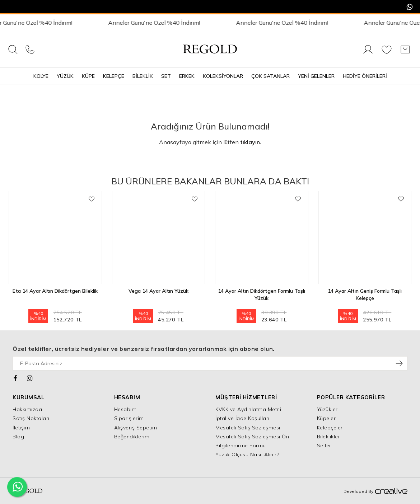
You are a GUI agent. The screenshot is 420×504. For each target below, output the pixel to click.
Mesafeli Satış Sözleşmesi (248, 428)
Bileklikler (329, 437)
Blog (18, 437)
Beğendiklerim (132, 437)
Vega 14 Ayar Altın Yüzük (158, 291)
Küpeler (326, 418)
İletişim (21, 428)
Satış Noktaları (31, 418)
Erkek (187, 76)
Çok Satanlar (270, 76)
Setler (324, 446)
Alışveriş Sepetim (136, 428)
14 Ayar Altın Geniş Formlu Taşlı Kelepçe (365, 295)
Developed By (375, 491)
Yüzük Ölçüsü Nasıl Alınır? (247, 454)
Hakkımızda (27, 409)
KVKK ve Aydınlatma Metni (248, 409)
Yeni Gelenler (316, 76)
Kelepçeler (330, 428)
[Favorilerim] (387, 53)
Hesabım (125, 409)
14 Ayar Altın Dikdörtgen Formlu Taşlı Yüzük (262, 295)
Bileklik (143, 76)
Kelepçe (114, 76)
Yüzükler (327, 409)
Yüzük (65, 76)
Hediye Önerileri (365, 76)
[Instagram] (30, 377)
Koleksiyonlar (223, 76)
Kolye (41, 76)
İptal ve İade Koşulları (242, 418)
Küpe (88, 76)
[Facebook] (16, 377)
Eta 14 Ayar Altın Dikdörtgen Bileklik (55, 291)
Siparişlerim (129, 418)
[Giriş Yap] (368, 53)
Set (166, 76)
